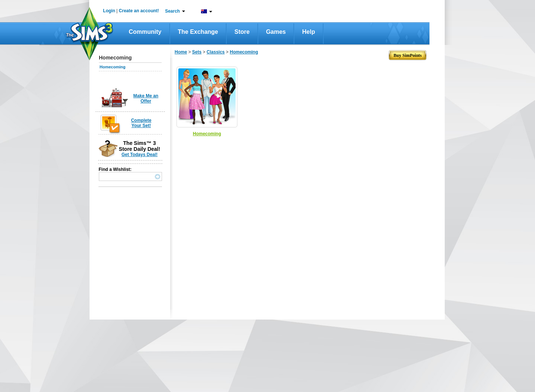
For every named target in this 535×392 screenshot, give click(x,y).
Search (172, 11)
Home (181, 52)
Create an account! (139, 11)
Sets (197, 52)
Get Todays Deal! (140, 155)
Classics (216, 52)
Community (145, 32)
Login (109, 11)
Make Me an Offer (146, 98)
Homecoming (113, 67)
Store (242, 32)
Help (309, 32)
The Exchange (198, 32)
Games (276, 32)
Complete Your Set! (141, 123)
